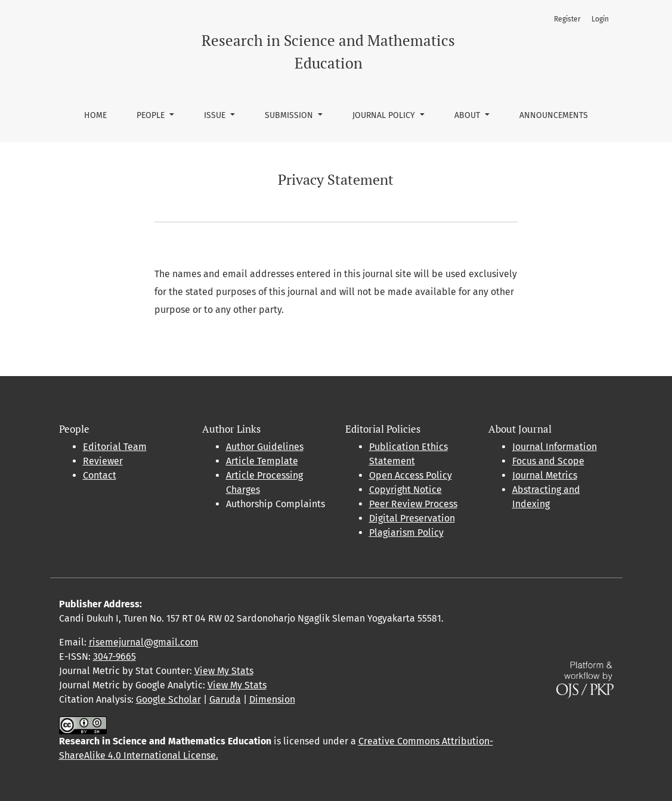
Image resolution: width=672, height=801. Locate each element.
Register (567, 19)
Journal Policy (385, 115)
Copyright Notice (405, 490)
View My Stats (224, 671)
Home (95, 115)
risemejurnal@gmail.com (144, 642)
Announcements (554, 115)
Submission (290, 115)
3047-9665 (114, 656)
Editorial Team (115, 447)
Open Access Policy (411, 475)
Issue (216, 115)
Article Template (262, 461)
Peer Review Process (413, 504)
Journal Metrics (545, 475)
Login (600, 19)
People (152, 115)
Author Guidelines (265, 447)
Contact (100, 475)
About (468, 115)
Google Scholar (168, 699)
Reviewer (103, 461)
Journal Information (555, 447)
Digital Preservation (412, 518)
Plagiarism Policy (406, 533)
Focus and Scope (548, 461)
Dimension (272, 699)
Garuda (225, 699)
